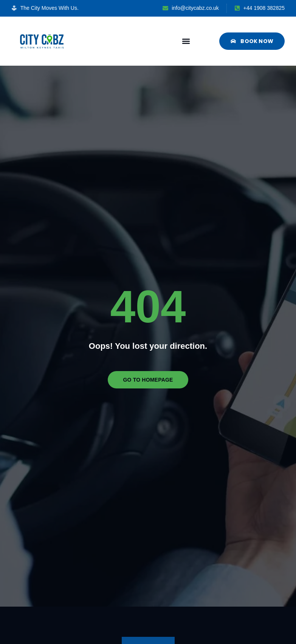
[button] (186, 41)
